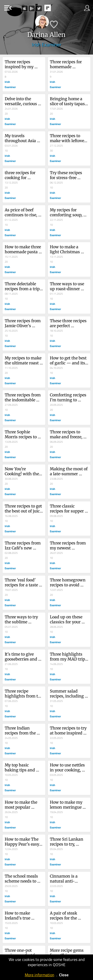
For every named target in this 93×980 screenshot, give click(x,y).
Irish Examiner (46, 45)
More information (40, 975)
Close (64, 975)
